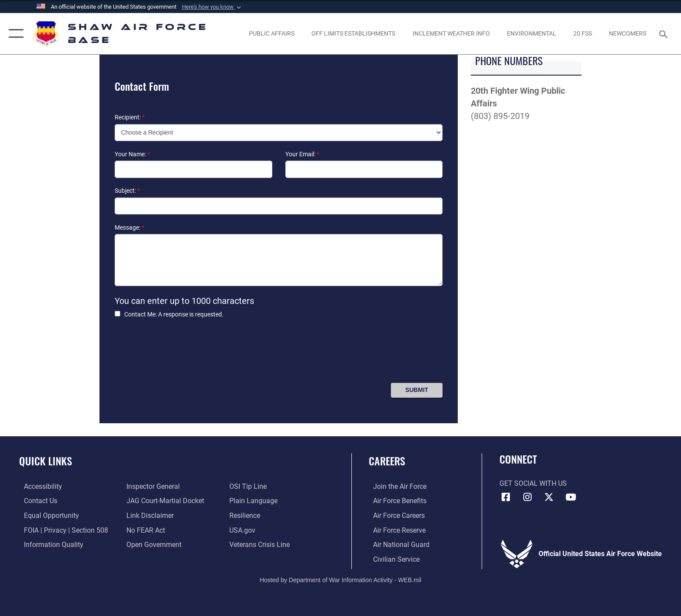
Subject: (127, 191)
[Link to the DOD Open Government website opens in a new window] (153, 544)
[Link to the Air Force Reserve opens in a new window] (395, 530)
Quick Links (46, 461)
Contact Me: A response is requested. (174, 314)
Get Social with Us (533, 483)
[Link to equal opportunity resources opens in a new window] (47, 515)
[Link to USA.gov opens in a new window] (244, 530)
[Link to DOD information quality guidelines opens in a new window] (49, 544)
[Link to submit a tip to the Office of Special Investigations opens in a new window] (249, 486)
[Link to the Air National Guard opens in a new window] (397, 544)
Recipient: (130, 117)
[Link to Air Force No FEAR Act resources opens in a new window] (144, 530)
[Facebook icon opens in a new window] (506, 497)
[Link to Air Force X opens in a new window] (549, 497)
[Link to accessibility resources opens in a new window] (38, 486)
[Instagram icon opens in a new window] (527, 497)
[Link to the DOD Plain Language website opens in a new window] (255, 501)
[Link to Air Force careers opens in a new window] (395, 515)
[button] (212, 7)
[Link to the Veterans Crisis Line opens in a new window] (261, 544)
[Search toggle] (665, 34)
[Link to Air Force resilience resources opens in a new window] (246, 515)
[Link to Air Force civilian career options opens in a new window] (392, 559)
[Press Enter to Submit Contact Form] (417, 390)
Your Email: (302, 154)
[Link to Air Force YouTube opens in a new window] (571, 497)
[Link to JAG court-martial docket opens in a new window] (164, 501)
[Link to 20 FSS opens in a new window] (582, 33)
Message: (129, 227)
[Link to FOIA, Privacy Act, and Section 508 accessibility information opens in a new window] (61, 530)
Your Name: (132, 154)
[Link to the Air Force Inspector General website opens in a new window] (152, 486)
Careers (387, 461)
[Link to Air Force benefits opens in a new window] (395, 501)
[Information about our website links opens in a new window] (149, 515)
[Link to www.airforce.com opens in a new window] (395, 486)
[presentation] (181, 354)
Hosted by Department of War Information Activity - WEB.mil (340, 579)
